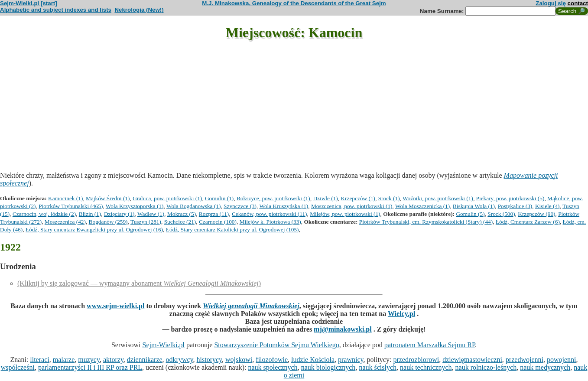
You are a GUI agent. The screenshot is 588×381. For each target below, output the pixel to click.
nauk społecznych (273, 367)
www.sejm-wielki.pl (115, 306)
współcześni (18, 367)
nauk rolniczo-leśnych (486, 367)
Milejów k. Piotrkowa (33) (270, 222)
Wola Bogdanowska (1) (194, 206)
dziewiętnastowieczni (472, 360)
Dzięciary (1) (119, 214)
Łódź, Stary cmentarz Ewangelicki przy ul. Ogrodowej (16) (94, 230)
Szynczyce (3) (240, 206)
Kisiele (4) (547, 206)
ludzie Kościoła (313, 360)
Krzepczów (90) (536, 214)
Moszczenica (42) (65, 222)
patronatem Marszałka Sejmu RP (430, 345)
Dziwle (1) (325, 198)
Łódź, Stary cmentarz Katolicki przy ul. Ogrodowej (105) (232, 230)
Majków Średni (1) (108, 198)
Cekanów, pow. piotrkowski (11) (270, 214)
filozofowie (272, 360)
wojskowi (239, 360)
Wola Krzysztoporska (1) (135, 206)
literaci (39, 360)
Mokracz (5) (182, 214)
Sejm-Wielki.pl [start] (29, 3)
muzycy (89, 360)
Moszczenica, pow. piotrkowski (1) (352, 206)
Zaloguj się (551, 3)
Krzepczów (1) (358, 198)
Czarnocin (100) (218, 222)
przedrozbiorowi (416, 360)
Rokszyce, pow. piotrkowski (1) (273, 198)
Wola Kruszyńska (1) (284, 206)
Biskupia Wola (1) (474, 206)
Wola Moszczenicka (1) (422, 206)
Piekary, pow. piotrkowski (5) (510, 198)
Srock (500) (501, 214)
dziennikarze (145, 360)
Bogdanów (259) (108, 222)
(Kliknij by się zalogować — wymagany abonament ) (139, 283)
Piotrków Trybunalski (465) (71, 206)
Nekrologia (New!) (139, 10)
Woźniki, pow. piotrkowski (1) (438, 198)
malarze (64, 360)
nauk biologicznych (328, 367)
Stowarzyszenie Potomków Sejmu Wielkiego (276, 345)
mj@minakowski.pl (343, 329)
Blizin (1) (90, 214)
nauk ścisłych (378, 367)
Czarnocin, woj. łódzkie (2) (44, 214)
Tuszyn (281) (146, 222)
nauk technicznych (426, 367)
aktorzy (113, 360)
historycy (210, 360)
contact (578, 3)
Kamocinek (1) (65, 198)
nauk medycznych (545, 367)
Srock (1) (389, 198)
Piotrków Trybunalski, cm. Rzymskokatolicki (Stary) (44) (426, 222)
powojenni (562, 360)
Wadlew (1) (151, 214)
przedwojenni (525, 360)
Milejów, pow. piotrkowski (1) (345, 214)
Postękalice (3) (515, 206)
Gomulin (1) (219, 198)
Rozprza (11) (214, 214)
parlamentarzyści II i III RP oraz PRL (90, 367)
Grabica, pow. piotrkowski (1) (167, 198)
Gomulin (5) (470, 214)
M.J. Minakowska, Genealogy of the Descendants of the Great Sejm (294, 3)
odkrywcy (180, 360)
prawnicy (351, 360)
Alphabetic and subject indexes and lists (56, 10)
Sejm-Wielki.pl (163, 345)
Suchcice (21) (180, 222)
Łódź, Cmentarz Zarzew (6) (528, 222)
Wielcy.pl (401, 314)
